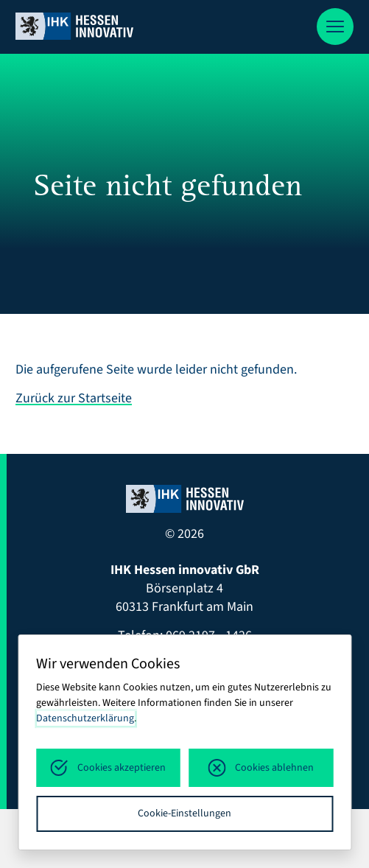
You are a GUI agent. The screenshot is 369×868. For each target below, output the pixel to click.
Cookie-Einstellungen (184, 813)
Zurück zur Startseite (74, 398)
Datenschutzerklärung (85, 718)
